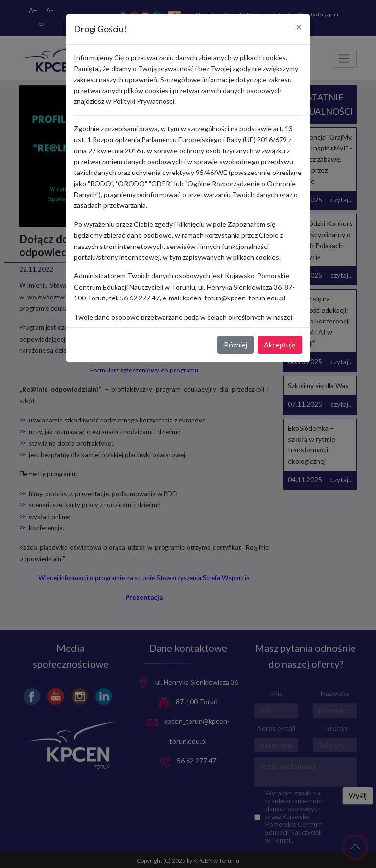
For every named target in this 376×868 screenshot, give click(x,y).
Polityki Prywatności (143, 101)
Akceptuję (280, 345)
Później (235, 345)
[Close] (299, 27)
